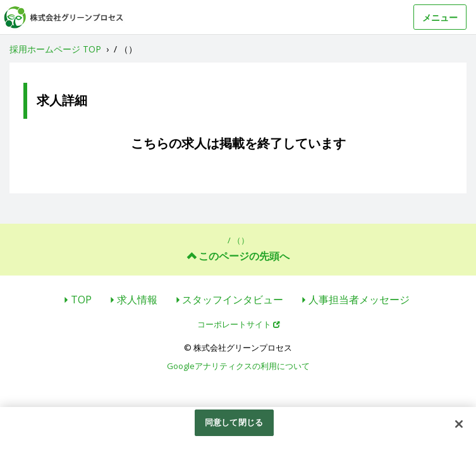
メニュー (440, 17)
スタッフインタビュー (233, 300)
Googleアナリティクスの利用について (238, 366)
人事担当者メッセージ (359, 300)
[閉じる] (459, 424)
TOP (81, 300)
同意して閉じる (234, 422)
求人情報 (137, 300)
